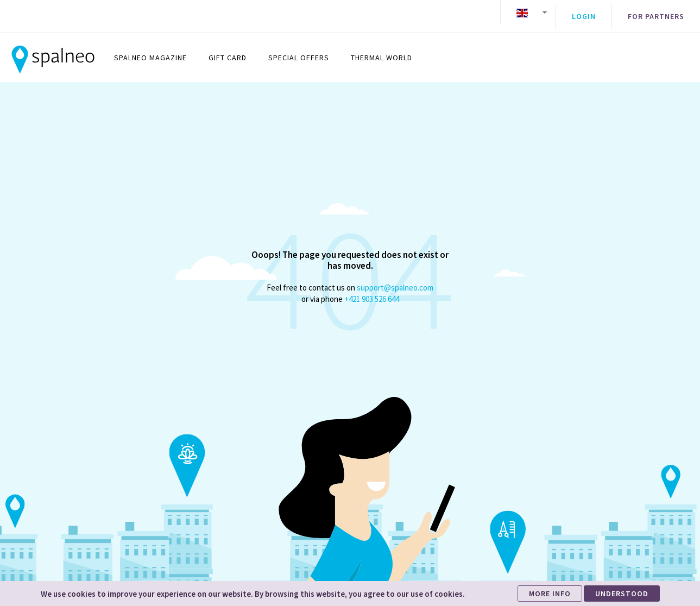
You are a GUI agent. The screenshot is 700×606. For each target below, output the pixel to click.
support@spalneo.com (395, 279)
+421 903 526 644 (372, 291)
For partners (656, 12)
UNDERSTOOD (622, 594)
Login (584, 12)
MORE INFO (550, 594)
